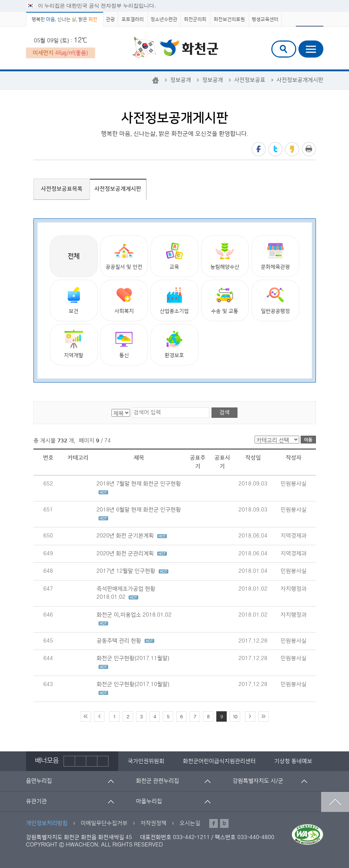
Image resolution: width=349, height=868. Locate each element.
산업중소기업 (174, 300)
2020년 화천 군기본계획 (132, 536)
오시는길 (190, 823)
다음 (92, 761)
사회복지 (124, 300)
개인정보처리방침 (47, 823)
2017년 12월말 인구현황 (133, 571)
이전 (69, 761)
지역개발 (74, 344)
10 (235, 717)
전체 (74, 256)
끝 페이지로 (264, 716)
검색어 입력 (277, 42)
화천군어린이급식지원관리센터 (219, 761)
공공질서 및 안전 (124, 256)
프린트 (309, 149)
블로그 (224, 823)
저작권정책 (154, 823)
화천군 (175, 49)
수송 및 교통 (225, 300)
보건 (74, 300)
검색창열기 (284, 49)
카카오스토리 (292, 149)
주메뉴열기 (311, 49)
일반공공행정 (275, 300)
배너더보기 (103, 761)
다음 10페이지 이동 (250, 716)
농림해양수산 (225, 256)
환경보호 (174, 344)
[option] (146, 761)
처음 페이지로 (86, 716)
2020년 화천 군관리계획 (132, 554)
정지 (81, 761)
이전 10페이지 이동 (99, 716)
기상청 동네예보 (293, 761)
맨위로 (335, 802)
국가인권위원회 (146, 761)
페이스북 (259, 149)
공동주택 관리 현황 (125, 641)
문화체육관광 (275, 256)
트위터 (275, 149)
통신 (124, 344)
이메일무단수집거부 (104, 823)
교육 (174, 256)
